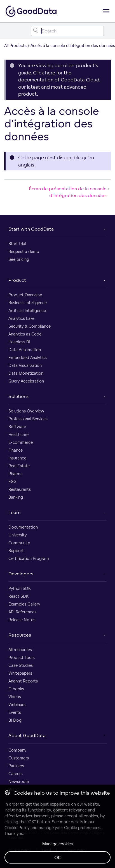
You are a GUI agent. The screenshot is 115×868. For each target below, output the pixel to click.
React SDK (18, 596)
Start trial (17, 244)
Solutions (18, 396)
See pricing (19, 259)
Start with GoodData (31, 229)
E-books (16, 689)
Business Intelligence (28, 303)
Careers (16, 774)
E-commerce (21, 442)
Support (16, 551)
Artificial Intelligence (27, 310)
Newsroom (19, 781)
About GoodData (27, 735)
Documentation (23, 527)
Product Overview (25, 295)
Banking (16, 497)
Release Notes (22, 620)
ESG (12, 481)
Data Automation (25, 350)
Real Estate (19, 466)
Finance (16, 450)
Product (17, 280)
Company (17, 750)
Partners (16, 766)
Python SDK (20, 588)
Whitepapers (20, 673)
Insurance (17, 458)
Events (15, 712)
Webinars (17, 704)
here (50, 73)
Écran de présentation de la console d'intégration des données (70, 192)
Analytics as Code (25, 334)
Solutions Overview (26, 411)
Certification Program (29, 558)
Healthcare (18, 434)
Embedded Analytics (28, 357)
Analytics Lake (21, 318)
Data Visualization (25, 365)
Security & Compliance (30, 326)
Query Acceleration (26, 381)
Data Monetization (26, 373)
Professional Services (28, 419)
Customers (19, 758)
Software (17, 427)
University (17, 535)
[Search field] (67, 31)
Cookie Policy (17, 828)
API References (22, 612)
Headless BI (19, 342)
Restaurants (20, 489)
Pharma (16, 474)
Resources (20, 635)
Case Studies (21, 665)
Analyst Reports (23, 681)
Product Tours (22, 657)
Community (19, 543)
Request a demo (24, 251)
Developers (21, 574)
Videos (15, 697)
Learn (14, 512)
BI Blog (15, 720)
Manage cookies (57, 844)
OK (58, 857)
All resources (20, 650)
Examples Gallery (24, 604)
